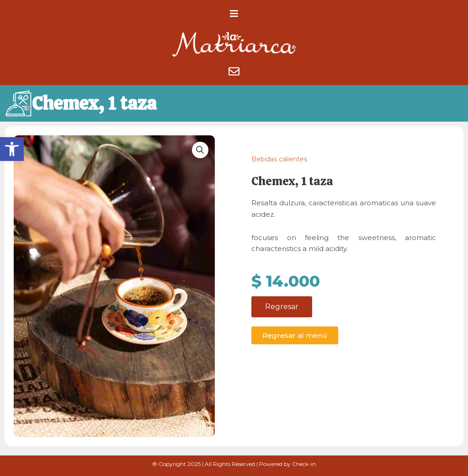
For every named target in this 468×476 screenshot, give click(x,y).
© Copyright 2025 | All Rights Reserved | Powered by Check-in (234, 464)
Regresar (282, 311)
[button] (12, 149)
